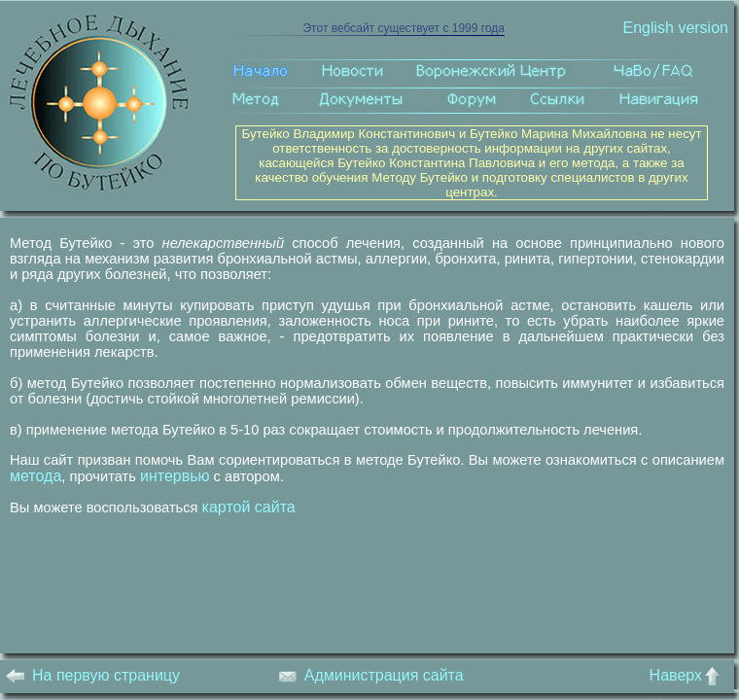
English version (675, 28)
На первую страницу (93, 675)
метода (35, 476)
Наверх (689, 675)
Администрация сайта (371, 675)
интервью (175, 476)
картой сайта (249, 507)
